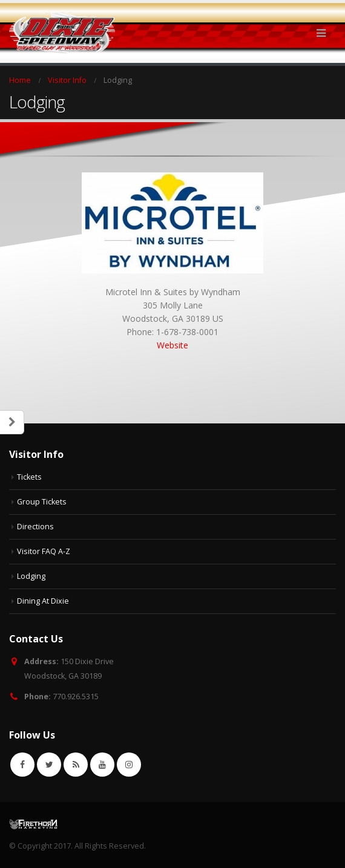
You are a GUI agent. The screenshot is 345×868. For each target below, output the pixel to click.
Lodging (31, 576)
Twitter (49, 765)
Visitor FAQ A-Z (44, 551)
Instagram (129, 765)
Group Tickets (42, 502)
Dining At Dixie (43, 601)
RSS (76, 765)
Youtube (102, 765)
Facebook (22, 765)
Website (172, 345)
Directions (35, 527)
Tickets (29, 477)
